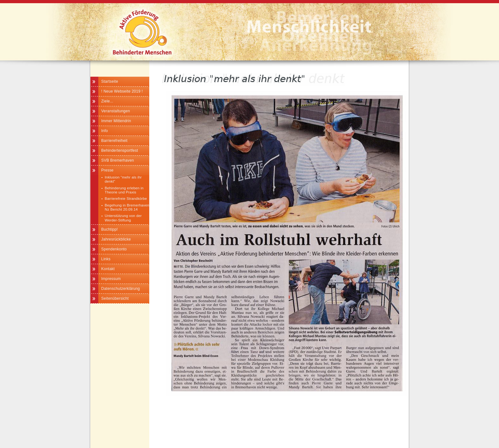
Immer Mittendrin (116, 121)
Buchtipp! (109, 229)
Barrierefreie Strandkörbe (126, 199)
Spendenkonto (114, 249)
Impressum (111, 279)
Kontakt (108, 269)
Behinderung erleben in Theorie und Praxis (124, 190)
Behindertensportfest (120, 150)
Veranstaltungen (116, 111)
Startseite (110, 81)
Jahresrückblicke (116, 239)
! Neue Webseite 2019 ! (122, 91)
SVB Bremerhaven (118, 160)
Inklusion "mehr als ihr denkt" (123, 179)
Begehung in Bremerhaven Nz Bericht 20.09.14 (127, 207)
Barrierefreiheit (114, 141)
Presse (107, 170)
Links (106, 259)
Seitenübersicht (115, 298)
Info (105, 131)
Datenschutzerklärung (121, 289)
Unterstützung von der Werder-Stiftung (123, 218)
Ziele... (107, 101)
